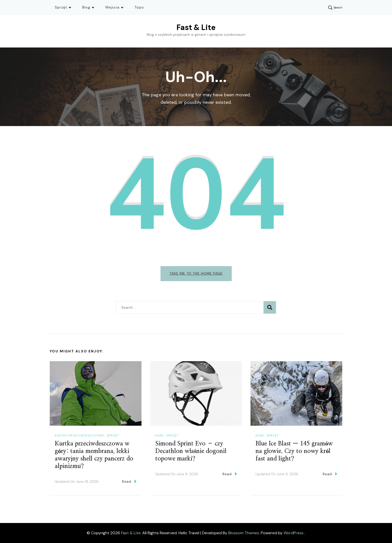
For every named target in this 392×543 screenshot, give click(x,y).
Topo (139, 7)
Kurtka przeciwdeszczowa (79, 435)
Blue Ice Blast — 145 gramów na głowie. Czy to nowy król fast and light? (294, 451)
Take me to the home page (196, 273)
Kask (159, 435)
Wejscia (112, 7)
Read (129, 481)
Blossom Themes (244, 533)
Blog (86, 7)
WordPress (293, 533)
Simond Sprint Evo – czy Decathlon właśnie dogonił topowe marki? (191, 451)
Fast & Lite (196, 27)
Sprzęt (61, 7)
